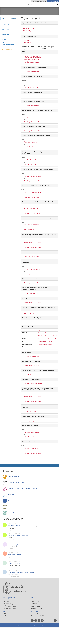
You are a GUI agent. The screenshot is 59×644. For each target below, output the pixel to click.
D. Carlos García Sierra (29, 375)
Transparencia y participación (39, 1)
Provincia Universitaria (14, 563)
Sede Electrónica (54, 1)
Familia (10, 537)
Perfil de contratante (14, 507)
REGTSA (6, 615)
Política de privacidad (18, 625)
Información (11, 495)
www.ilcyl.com (30, 309)
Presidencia (34, 603)
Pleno (3, 27)
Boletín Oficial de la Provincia (16, 483)
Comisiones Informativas (29, 32)
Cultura (33, 600)
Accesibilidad (28, 625)
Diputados (4, 39)
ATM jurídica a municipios (38, 617)
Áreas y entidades (36, 5)
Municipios (35, 611)
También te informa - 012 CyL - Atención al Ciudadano (23, 489)
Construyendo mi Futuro (14, 554)
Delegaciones (5, 37)
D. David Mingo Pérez (28, 97)
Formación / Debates (14, 565)
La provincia (46, 5)
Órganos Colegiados (7, 49)
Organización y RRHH (37, 608)
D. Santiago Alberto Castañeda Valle (32, 61)
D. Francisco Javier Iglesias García (32, 56)
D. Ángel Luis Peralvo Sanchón (31, 142)
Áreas (33, 598)
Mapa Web (35, 625)
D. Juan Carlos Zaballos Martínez (31, 225)
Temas (53, 5)
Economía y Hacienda (37, 606)
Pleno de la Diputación (29, 29)
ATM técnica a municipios (37, 615)
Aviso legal (9, 625)
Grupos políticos (6, 42)
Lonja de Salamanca (14, 477)
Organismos (8, 611)
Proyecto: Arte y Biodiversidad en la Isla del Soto (21, 573)
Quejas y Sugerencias (14, 513)
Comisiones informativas (8, 32)
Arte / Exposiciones (14, 574)
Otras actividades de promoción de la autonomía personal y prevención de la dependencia (31, 528)
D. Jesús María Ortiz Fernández (31, 59)
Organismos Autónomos (8, 47)
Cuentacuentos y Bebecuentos (16, 545)
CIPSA (6, 614)
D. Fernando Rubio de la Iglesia (31, 63)
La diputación (26, 5)
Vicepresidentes (5, 34)
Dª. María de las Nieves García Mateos (33, 165)
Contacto (50, 625)
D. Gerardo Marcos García (45, 342)
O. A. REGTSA (27, 43)
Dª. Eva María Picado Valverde (31, 72)
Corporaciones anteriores (8, 44)
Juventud (11, 556)
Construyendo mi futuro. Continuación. (18, 536)
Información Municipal (37, 614)
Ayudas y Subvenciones (15, 501)
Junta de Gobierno (6, 29)
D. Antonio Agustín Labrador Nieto (32, 122)
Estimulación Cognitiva (14, 525)
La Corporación (5, 24)
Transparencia (43, 625)
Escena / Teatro (12, 547)
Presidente (4, 22)
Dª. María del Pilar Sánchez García (32, 58)
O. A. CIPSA (27, 41)
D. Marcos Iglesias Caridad (30, 229)
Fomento (33, 605)
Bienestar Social (35, 602)
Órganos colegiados (9, 605)
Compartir (2, 466)
